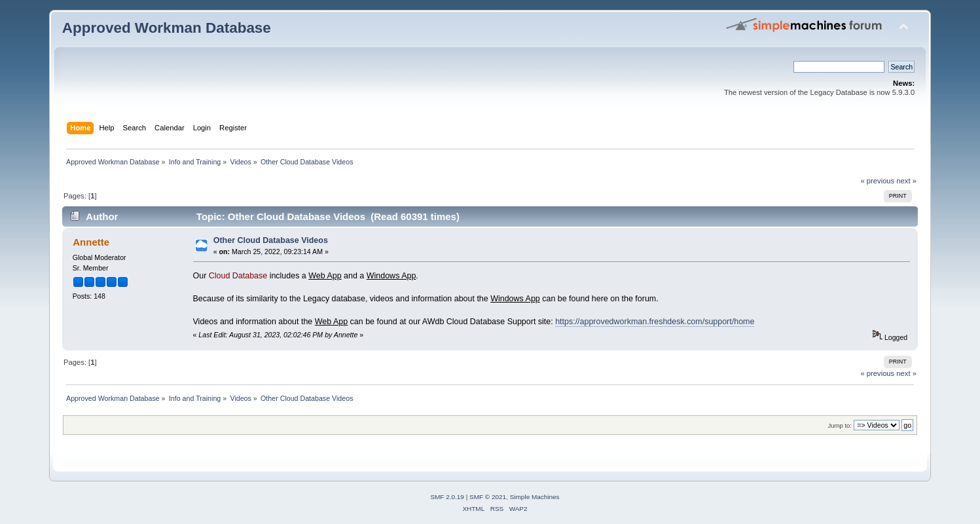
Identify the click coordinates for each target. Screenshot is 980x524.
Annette (91, 242)
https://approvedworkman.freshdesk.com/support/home (655, 322)
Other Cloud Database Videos (271, 240)
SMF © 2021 (488, 497)
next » (906, 181)
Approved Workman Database (167, 28)
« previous (877, 181)
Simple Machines (535, 497)
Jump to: (840, 425)
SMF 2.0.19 (447, 497)
